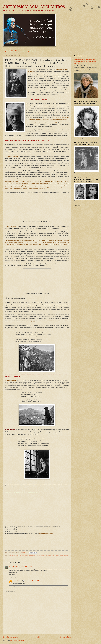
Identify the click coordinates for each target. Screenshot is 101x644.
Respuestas (14, 578)
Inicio (39, 637)
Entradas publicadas (29, 51)
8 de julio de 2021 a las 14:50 (32, 581)
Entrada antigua (65, 637)
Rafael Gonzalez (13, 567)
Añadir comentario (10, 592)
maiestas (33, 555)
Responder (12, 574)
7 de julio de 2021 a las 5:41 (25, 567)
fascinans (22, 555)
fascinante (27, 555)
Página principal (45, 51)
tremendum (13, 557)
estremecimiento (14, 555)
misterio (54, 555)
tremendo (7, 557)
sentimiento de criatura (62, 555)
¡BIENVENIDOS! (12, 51)
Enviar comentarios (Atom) (17, 640)
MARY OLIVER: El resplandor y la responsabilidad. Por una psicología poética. (86, 61)
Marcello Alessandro (46, 555)
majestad (38, 555)
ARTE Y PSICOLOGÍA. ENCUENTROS (34, 7)
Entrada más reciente (11, 637)
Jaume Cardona (18, 581)
